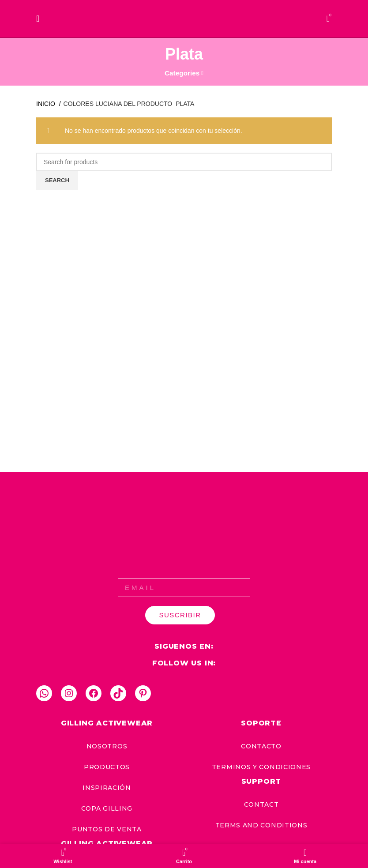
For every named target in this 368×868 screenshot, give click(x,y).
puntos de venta (107, 829)
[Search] (184, 162)
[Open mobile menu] (38, 19)
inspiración (107, 788)
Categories (182, 73)
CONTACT (261, 804)
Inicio (47, 104)
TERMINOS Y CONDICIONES (261, 767)
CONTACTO (261, 746)
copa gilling (107, 808)
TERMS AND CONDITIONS (261, 825)
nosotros (107, 746)
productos (107, 767)
